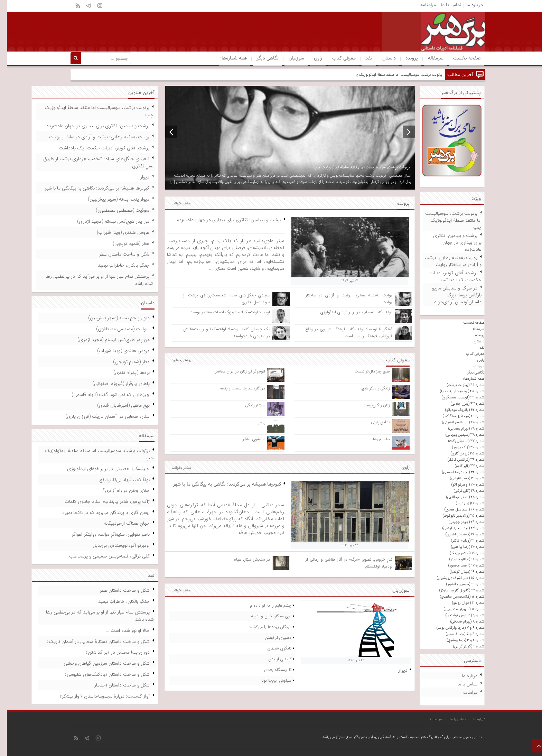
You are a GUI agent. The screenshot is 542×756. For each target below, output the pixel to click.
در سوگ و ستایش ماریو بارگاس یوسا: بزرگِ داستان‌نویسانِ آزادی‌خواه (450, 295)
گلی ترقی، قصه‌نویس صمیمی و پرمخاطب (102, 556)
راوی (311, 58)
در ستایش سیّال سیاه (245, 559)
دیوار (396, 670)
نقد (362, 58)
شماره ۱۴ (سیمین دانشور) (458, 584)
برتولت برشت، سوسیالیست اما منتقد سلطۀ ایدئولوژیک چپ (446, 220)
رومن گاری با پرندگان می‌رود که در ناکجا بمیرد (99, 513)
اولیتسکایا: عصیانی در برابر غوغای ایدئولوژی (349, 312)
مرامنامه (463, 692)
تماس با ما (461, 684)
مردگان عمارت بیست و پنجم (235, 388)
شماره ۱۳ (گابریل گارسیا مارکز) (455, 591)
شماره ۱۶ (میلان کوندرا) (460, 572)
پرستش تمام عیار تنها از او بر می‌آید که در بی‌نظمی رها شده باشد (93, 280)
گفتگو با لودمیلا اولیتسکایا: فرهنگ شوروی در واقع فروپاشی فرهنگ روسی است (342, 333)
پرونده (405, 58)
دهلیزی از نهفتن (271, 638)
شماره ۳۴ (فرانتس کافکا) (459, 460)
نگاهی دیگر (261, 58)
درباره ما (463, 676)
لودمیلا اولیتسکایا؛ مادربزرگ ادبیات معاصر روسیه (223, 312)
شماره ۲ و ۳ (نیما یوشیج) (459, 640)
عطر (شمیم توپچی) (124, 243)
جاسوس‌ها (375, 439)
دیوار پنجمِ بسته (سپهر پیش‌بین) (112, 199)
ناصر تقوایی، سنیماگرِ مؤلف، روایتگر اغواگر (104, 534)
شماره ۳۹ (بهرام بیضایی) (459, 429)
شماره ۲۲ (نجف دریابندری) (458, 534)
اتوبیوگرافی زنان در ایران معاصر (233, 371)
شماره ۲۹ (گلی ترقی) (462, 491)
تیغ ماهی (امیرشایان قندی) (116, 405)
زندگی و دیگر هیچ (369, 388)
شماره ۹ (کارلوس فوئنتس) (458, 615)
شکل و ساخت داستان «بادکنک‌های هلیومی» (100, 674)
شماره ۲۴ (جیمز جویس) (460, 522)
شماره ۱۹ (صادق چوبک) (460, 553)
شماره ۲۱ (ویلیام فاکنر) (461, 541)
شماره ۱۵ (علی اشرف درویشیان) (454, 578)
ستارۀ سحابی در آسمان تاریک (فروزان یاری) (101, 416)
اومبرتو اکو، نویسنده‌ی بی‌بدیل (114, 545)
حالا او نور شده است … (121, 630)
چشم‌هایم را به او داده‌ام (264, 605)
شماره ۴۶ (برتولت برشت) (459, 385)
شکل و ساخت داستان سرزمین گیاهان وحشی (100, 663)
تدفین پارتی (374, 422)
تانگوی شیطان (272, 648)
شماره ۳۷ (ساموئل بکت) (459, 441)
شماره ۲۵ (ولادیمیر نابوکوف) (457, 516)
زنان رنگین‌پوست (369, 405)
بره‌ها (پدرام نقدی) (125, 372)
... (205, 268)
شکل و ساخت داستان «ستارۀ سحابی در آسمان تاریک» (91, 642)
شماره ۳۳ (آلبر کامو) (463, 466)
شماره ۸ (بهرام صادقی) (460, 622)
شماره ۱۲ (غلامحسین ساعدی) (455, 597)
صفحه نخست (460, 58)
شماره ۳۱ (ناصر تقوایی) (460, 478)
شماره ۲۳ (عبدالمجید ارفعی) (456, 528)
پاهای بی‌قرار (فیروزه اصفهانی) (114, 384)
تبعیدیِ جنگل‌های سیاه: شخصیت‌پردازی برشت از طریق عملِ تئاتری (91, 162)
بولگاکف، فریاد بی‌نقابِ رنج (118, 480)
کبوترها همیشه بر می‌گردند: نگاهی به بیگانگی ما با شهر (220, 484)
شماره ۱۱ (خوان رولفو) (461, 603)
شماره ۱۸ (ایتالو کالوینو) (460, 559)
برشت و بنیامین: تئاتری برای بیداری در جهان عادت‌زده (450, 242)
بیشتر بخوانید (175, 204)
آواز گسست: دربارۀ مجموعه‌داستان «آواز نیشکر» (98, 696)
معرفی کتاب (337, 58)
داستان (382, 58)
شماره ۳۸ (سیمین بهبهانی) (458, 435)
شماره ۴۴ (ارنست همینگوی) (456, 398)
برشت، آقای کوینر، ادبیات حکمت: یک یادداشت (448, 276)
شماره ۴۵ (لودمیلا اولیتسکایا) (455, 391)
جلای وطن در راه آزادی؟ (119, 490)
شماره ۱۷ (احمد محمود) (459, 566)
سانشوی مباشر (247, 439)
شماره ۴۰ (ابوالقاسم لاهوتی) (456, 422)
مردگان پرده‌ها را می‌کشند (263, 627)
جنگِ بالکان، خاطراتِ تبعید (117, 265)
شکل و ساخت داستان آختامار (115, 685)
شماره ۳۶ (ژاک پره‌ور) (461, 447)
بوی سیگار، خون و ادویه (264, 616)
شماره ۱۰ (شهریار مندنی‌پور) (457, 609)
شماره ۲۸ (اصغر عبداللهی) (458, 497)
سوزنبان (289, 58)
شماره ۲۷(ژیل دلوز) (463, 503)
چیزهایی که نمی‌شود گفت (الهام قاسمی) (104, 395)
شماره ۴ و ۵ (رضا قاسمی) (458, 634)
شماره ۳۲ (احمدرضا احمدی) (456, 472)
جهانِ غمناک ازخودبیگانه (120, 523)
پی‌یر (255, 422)
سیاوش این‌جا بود (270, 680)
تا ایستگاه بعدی (271, 670)
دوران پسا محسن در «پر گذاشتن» (111, 652)
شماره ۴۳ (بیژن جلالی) (461, 404)
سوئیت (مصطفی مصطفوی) (116, 210)
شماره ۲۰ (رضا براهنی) (461, 547)
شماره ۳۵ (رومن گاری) (461, 454)
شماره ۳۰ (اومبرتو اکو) (461, 485)
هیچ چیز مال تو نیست (365, 371)
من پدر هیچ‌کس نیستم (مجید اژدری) (106, 221)
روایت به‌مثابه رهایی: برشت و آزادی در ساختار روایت (446, 261)
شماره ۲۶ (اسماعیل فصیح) (457, 510)
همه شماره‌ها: (227, 58)
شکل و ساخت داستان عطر (117, 254)
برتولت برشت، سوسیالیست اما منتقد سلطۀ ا (402, 75)
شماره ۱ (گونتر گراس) (462, 647)
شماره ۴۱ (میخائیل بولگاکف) (457, 416)
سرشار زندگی (248, 405)
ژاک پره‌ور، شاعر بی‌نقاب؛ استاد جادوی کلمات (100, 501)
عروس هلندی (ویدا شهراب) (116, 232)
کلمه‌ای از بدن (273, 659)
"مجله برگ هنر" (424, 737)
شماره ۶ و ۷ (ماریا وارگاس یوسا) (454, 628)
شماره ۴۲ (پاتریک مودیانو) (458, 410)
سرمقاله (429, 58)
